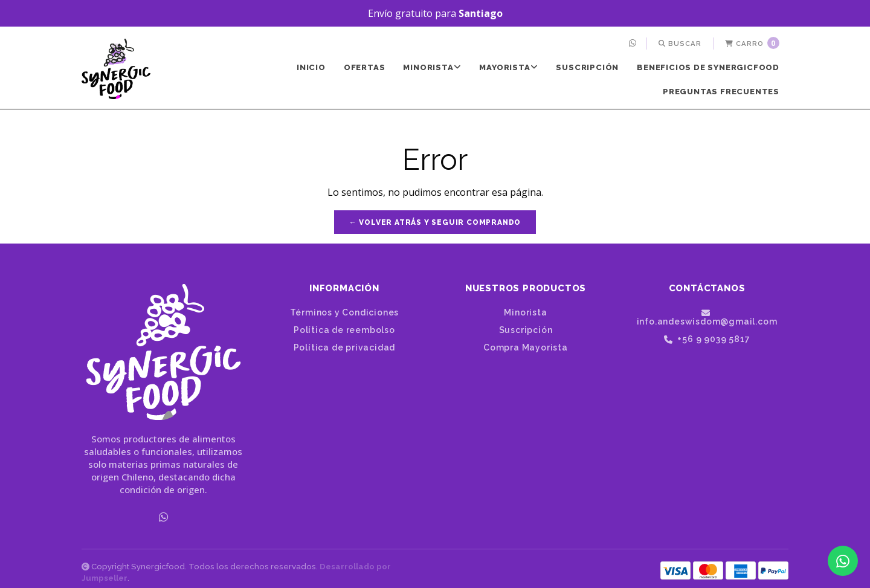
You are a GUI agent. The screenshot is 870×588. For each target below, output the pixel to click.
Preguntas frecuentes (721, 92)
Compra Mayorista (526, 347)
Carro (752, 43)
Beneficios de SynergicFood (708, 67)
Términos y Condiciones (345, 312)
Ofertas (365, 67)
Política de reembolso (344, 330)
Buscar (680, 44)
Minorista (432, 67)
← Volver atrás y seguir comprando (435, 222)
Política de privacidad (345, 347)
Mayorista (508, 67)
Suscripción (587, 67)
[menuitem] (634, 44)
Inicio (311, 67)
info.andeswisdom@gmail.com (707, 317)
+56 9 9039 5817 (707, 339)
